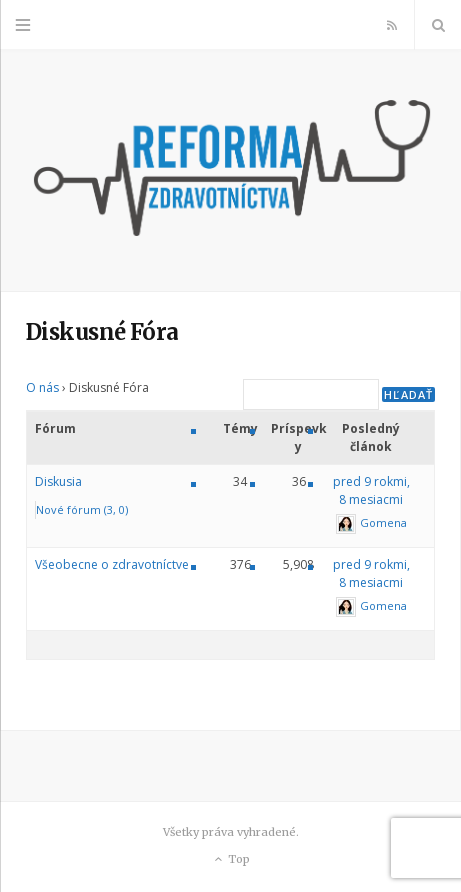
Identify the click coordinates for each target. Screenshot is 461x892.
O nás (42, 387)
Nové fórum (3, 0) (82, 509)
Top (230, 860)
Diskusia (58, 481)
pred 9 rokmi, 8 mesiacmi (371, 490)
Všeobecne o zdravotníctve (112, 564)
